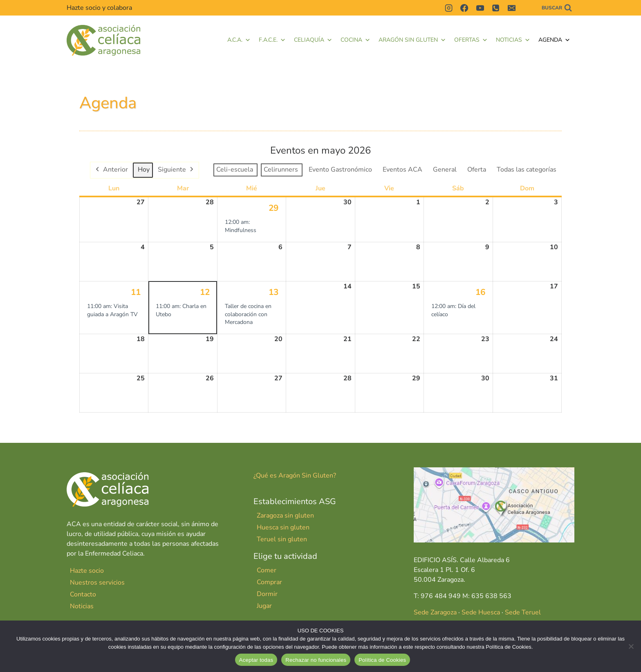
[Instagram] (448, 8)
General (445, 170)
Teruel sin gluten (282, 539)
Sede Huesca (481, 612)
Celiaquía (313, 40)
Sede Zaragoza (435, 612)
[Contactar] (527, 8)
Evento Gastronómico (340, 170)
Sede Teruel (523, 612)
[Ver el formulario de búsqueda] (557, 8)
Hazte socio (87, 571)
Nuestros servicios (97, 583)
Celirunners (281, 170)
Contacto (83, 594)
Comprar (269, 582)
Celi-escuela (235, 170)
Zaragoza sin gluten (285, 516)
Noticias (513, 40)
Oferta (477, 170)
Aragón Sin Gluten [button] (412, 40)
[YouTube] (480, 8)
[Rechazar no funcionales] (631, 646)
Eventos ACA (402, 170)
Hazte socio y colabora (99, 8)
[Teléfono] (496, 8)
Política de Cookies (382, 660)
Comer (267, 570)
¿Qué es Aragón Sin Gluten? (295, 476)
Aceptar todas (256, 660)
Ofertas (471, 40)
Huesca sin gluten (283, 527)
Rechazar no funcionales (316, 660)
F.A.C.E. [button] (272, 40)
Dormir (267, 594)
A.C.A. (239, 40)
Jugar (264, 606)
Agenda (554, 40)
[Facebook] (464, 8)
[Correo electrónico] (511, 8)
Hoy (144, 170)
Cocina (355, 40)
